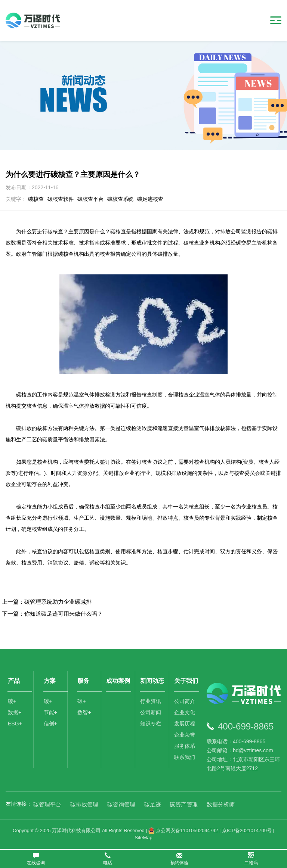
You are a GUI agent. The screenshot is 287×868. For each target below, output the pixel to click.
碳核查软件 (61, 199)
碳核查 (36, 199)
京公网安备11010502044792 (183, 830)
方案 (50, 681)
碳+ (12, 701)
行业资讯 (151, 701)
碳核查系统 (120, 199)
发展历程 (185, 724)
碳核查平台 (90, 199)
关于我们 (186, 681)
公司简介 (185, 701)
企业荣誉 (185, 735)
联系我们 (185, 757)
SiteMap (143, 838)
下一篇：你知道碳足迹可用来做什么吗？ (52, 614)
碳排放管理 (84, 804)
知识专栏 (151, 724)
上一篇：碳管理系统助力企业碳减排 (47, 602)
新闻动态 (152, 681)
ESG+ (15, 724)
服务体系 (185, 746)
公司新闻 (151, 712)
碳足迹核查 (150, 199)
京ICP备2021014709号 (247, 830)
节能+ (50, 712)
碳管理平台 (47, 804)
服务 (83, 681)
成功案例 (118, 681)
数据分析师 (221, 804)
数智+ (84, 712)
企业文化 (185, 712)
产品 (14, 681)
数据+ (15, 712)
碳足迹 (153, 804)
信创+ (50, 724)
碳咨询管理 (121, 804)
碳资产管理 (184, 804)
